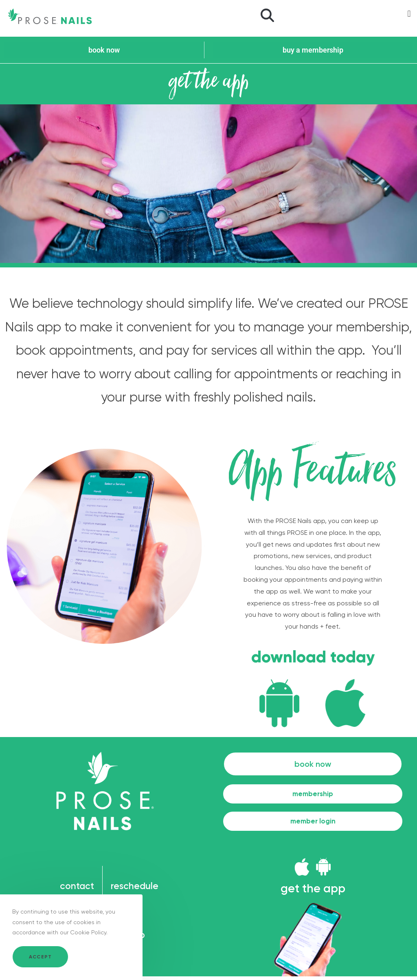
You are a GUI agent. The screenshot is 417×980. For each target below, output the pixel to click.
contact (75, 890)
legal (123, 914)
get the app (313, 892)
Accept (40, 957)
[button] (267, 16)
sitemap (130, 939)
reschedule (137, 890)
